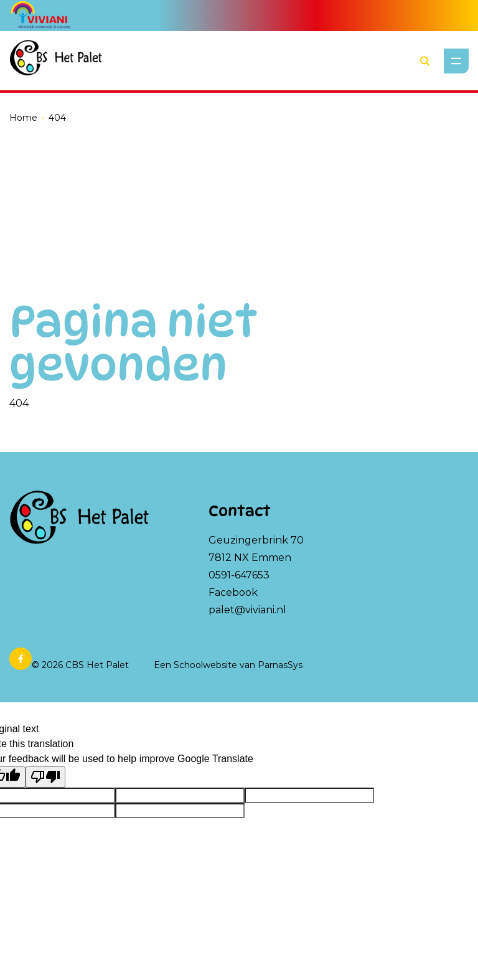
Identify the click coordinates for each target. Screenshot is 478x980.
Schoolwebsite (205, 665)
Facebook (233, 592)
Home (23, 118)
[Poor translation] (45, 777)
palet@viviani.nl (247, 610)
